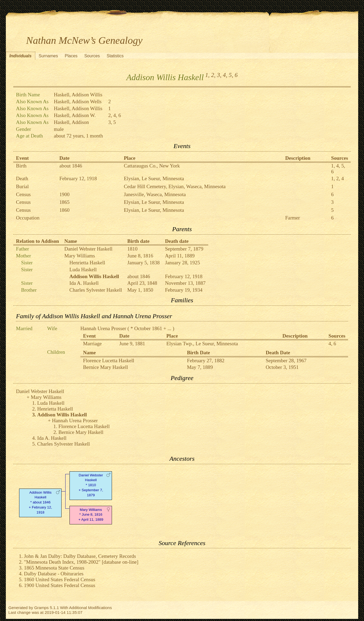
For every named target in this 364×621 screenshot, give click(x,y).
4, (225, 75)
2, (213, 75)
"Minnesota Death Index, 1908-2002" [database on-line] (81, 562)
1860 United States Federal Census (60, 579)
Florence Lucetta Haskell (109, 361)
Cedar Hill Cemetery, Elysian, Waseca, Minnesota (175, 186)
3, (219, 75)
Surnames (48, 56)
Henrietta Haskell (87, 263)
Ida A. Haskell (84, 283)
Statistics (115, 56)
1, (207, 75)
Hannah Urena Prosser (103, 328)
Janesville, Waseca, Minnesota (155, 194)
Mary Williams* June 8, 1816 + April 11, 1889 (91, 515)
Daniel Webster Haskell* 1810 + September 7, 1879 (91, 485)
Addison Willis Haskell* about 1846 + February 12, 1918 (40, 502)
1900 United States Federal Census (60, 585)
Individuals (20, 56)
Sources (92, 56)
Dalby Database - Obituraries (54, 574)
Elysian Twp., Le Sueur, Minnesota (202, 344)
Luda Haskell (83, 269)
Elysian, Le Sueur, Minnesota (154, 178)
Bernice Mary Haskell (105, 367)
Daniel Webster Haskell (88, 249)
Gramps (42, 608)
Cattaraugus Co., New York (152, 166)
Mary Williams (80, 256)
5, (231, 75)
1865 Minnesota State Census (54, 568)
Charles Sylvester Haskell (96, 290)
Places (71, 56)
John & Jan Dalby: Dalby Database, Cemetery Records (80, 556)
